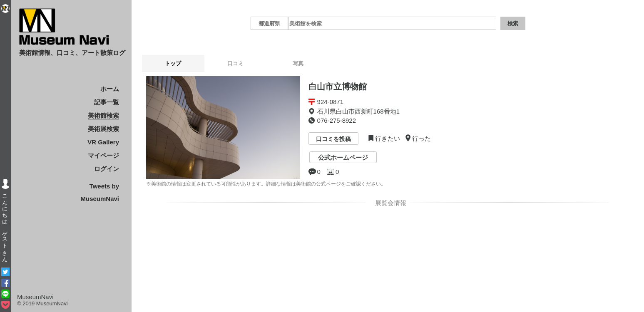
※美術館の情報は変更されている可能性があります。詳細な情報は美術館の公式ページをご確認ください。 (266, 184)
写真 (298, 63)
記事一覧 (107, 102)
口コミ (235, 63)
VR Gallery (103, 142)
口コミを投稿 (333, 139)
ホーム (110, 89)
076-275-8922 (337, 120)
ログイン (107, 169)
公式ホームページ (343, 157)
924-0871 (330, 102)
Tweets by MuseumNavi (100, 192)
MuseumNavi (35, 297)
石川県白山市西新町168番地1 (358, 111)
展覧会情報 (389, 203)
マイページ (103, 155)
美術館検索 (103, 115)
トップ (173, 63)
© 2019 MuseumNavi (42, 303)
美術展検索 (103, 129)
